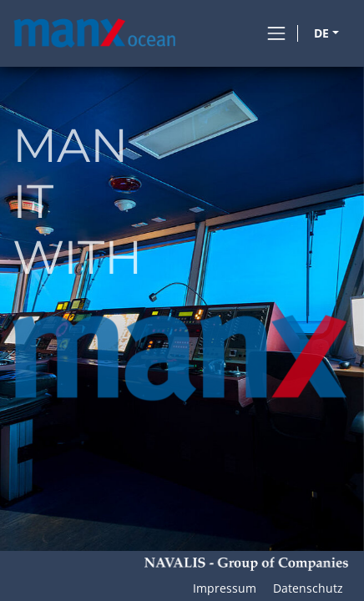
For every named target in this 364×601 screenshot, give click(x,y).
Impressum (225, 588)
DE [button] (321, 33)
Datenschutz (308, 588)
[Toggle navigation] (276, 33)
